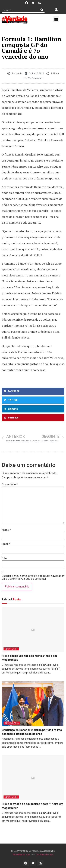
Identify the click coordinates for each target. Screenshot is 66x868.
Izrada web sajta (45, 854)
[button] (56, 19)
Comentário (10, 484)
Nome (6, 530)
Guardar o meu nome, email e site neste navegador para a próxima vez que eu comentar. (33, 577)
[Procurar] (42, 10)
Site (4, 558)
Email (6, 544)
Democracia (12, 723)
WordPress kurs (22, 854)
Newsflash (11, 649)
